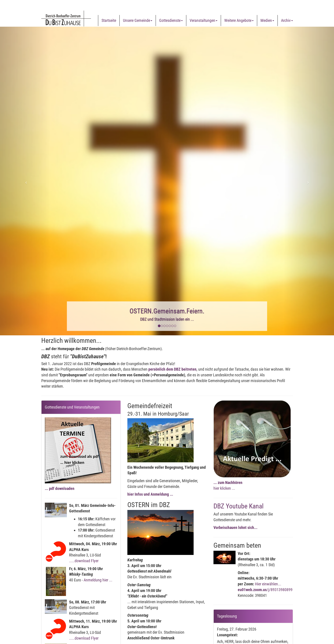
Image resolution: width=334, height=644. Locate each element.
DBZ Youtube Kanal (239, 506)
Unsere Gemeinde (138, 20)
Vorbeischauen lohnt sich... (235, 527)
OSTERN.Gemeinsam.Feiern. (167, 311)
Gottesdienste (171, 20)
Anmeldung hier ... (98, 580)
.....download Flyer (84, 561)
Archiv (287, 20)
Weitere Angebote (239, 20)
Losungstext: (227, 635)
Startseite (109, 20)
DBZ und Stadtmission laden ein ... (167, 319)
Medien (267, 20)
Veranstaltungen (204, 20)
